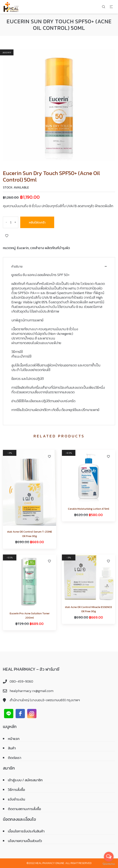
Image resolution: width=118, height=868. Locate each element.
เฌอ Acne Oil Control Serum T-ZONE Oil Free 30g (30, 534)
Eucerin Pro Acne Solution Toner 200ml (30, 616)
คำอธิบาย (17, 266)
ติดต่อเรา (15, 758)
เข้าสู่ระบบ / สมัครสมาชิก (25, 780)
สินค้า (12, 748)
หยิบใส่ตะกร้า (37, 222)
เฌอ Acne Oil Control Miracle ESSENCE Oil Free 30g (88, 609)
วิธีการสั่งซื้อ (16, 790)
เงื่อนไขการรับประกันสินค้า (26, 831)
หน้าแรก (14, 739)
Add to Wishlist (7, 236)
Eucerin (23, 248)
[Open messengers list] (109, 857)
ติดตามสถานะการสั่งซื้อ (24, 809)
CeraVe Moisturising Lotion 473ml (88, 509)
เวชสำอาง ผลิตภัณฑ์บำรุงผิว (50, 248)
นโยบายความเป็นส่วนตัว (25, 841)
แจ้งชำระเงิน (16, 799)
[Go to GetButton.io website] (109, 864)
